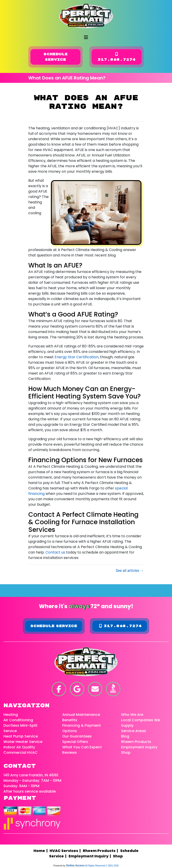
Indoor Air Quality (19, 747)
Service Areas (134, 731)
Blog (125, 736)
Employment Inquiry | (90, 856)
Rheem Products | (101, 851)
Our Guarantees (77, 736)
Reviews (70, 753)
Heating (11, 715)
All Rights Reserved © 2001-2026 (102, 866)
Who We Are (132, 715)
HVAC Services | (66, 851)
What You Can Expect (82, 747)
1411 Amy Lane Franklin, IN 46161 (31, 775)
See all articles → (130, 571)
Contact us (55, 552)
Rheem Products (136, 742)
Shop (126, 753)
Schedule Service (56, 57)
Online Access (75, 866)
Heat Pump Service (21, 736)
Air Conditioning (18, 720)
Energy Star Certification (76, 357)
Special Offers (75, 742)
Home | (42, 851)
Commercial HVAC (20, 753)
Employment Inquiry (139, 747)
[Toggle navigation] (86, 37)
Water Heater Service (23, 742)
